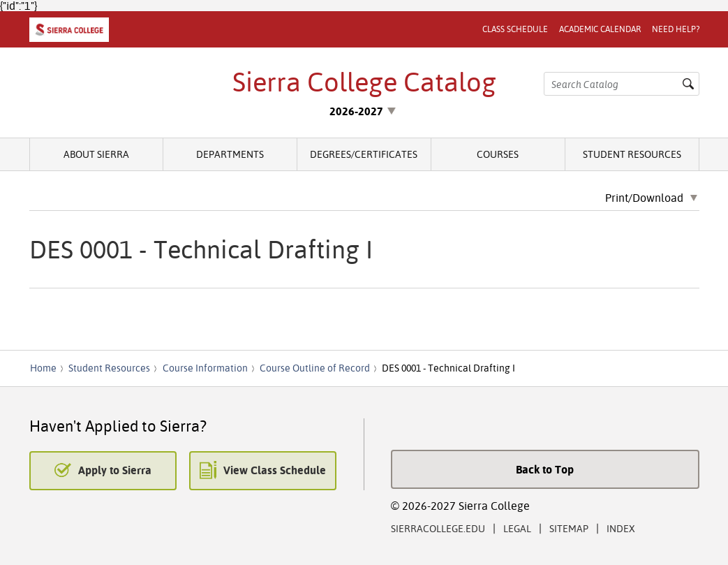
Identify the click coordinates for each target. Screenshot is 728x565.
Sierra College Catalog (364, 82)
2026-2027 (356, 111)
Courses (498, 154)
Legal (517, 528)
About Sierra (96, 154)
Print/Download (644, 198)
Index (621, 528)
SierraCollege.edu (438, 528)
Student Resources (632, 154)
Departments (230, 154)
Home (43, 368)
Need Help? (676, 29)
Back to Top (545, 469)
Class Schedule (515, 29)
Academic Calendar (600, 29)
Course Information (205, 368)
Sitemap (569, 528)
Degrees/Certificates (364, 154)
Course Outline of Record (315, 368)
